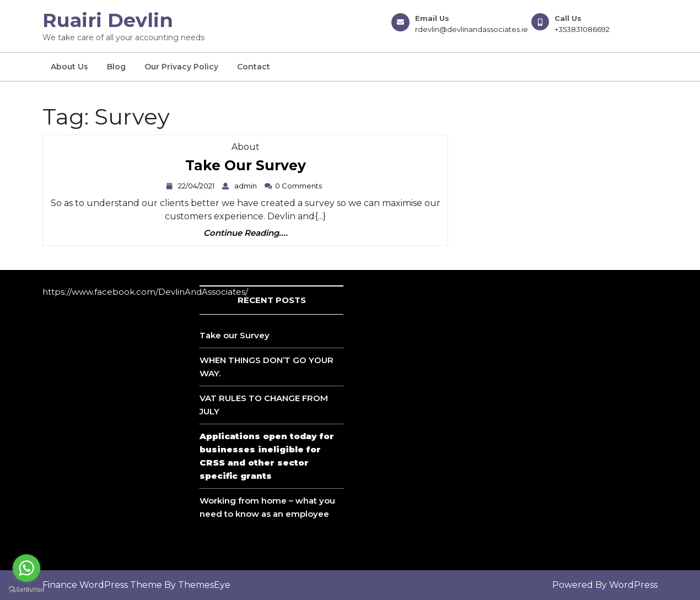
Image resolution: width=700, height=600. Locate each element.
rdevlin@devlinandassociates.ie (472, 29)
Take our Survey (246, 166)
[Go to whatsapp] (26, 568)
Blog (116, 67)
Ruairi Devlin (108, 20)
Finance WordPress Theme (102, 585)
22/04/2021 (198, 186)
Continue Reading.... (246, 233)
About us (69, 67)
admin (247, 186)
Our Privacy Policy (181, 67)
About (246, 147)
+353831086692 (582, 29)
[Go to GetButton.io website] (26, 589)
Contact (254, 67)
